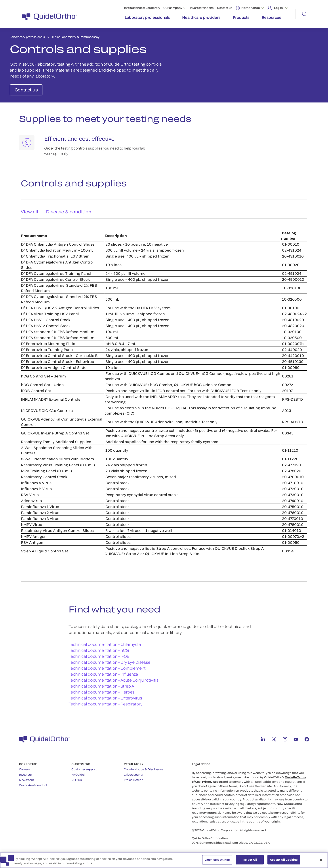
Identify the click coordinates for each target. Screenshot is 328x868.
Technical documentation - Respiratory (105, 701)
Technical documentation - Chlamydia (105, 642)
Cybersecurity (133, 772)
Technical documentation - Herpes (101, 690)
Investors (25, 772)
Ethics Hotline (133, 777)
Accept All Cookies (284, 862)
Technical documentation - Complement (107, 666)
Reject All (250, 862)
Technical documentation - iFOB (99, 654)
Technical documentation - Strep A (101, 684)
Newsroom (27, 777)
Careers (24, 767)
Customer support (84, 767)
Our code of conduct (33, 783)
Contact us (225, 8)
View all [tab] (28, 208)
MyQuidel (78, 772)
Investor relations (202, 8)
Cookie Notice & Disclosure (143, 767)
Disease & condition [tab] (69, 208)
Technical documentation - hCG (99, 648)
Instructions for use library (142, 8)
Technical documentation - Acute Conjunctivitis (113, 678)
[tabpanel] (164, 386)
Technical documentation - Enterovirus (105, 696)
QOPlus (77, 777)
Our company (173, 8)
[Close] (321, 863)
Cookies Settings (217, 862)
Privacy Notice (212, 779)
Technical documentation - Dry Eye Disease (109, 660)
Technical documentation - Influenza (103, 672)
